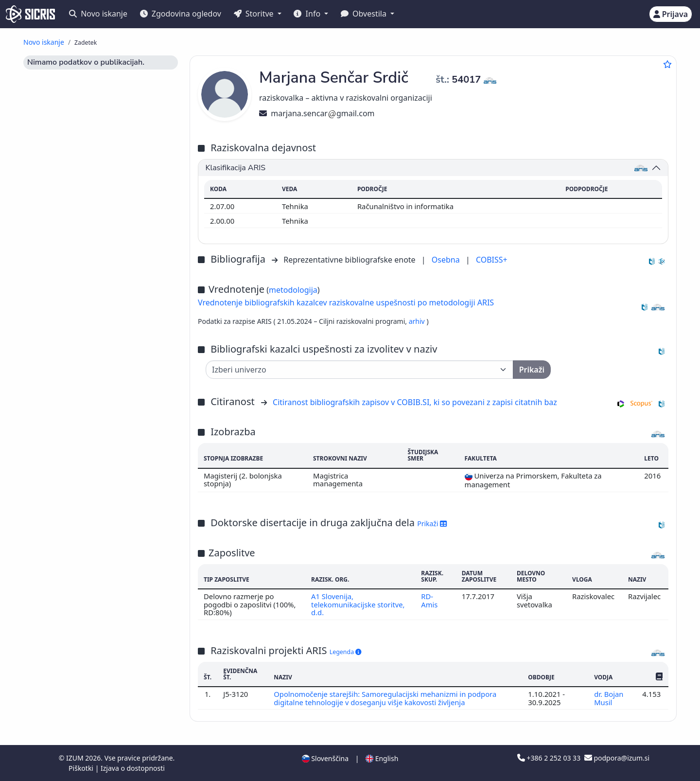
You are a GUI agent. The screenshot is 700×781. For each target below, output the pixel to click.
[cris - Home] (30, 14)
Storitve (255, 14)
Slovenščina (325, 758)
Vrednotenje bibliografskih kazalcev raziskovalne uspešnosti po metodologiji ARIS (346, 302)
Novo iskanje (98, 14)
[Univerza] (359, 370)
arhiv (418, 321)
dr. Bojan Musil (609, 698)
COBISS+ (492, 260)
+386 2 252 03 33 (550, 758)
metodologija (293, 290)
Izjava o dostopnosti (133, 768)
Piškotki (82, 768)
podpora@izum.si (617, 758)
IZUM (76, 758)
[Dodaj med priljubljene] (667, 64)
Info (308, 14)
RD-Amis (429, 600)
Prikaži (432, 524)
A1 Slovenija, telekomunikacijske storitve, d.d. (358, 604)
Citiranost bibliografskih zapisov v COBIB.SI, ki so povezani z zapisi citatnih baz (415, 402)
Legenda (346, 652)
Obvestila (365, 14)
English (382, 758)
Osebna (447, 260)
